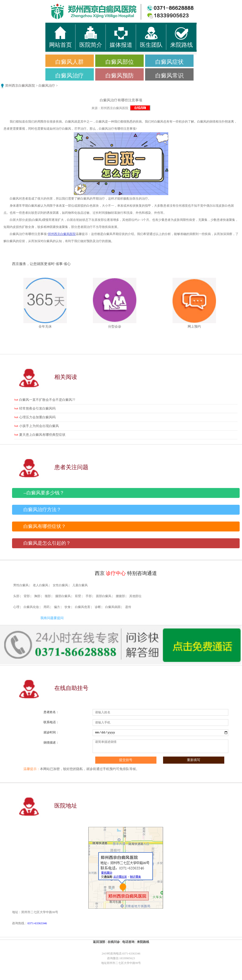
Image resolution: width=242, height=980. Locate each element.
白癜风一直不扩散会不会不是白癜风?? (47, 400)
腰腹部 (120, 596)
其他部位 (135, 596)
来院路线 (143, 942)
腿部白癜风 (63, 596)
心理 (16, 607)
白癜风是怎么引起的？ (47, 543)
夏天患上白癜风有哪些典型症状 (42, 435)
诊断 (98, 607)
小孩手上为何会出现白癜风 (39, 426)
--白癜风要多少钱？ (44, 493)
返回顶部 (99, 942)
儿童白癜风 (80, 585)
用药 (47, 607)
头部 (16, 596)
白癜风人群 (69, 62)
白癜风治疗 (69, 76)
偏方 (57, 607)
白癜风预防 (120, 76)
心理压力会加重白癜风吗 (37, 417)
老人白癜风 (41, 585)
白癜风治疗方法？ (42, 510)
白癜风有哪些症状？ (45, 526)
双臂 (78, 596)
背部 (27, 596)
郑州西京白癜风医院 (20, 86)
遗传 (128, 607)
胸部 (37, 596)
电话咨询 (128, 942)
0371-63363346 (37, 923)
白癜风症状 (169, 62)
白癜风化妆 (31, 607)
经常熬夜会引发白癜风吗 (37, 409)
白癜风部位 (120, 62)
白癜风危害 (83, 607)
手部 (89, 596)
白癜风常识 (169, 76)
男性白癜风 (21, 585)
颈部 (48, 596)
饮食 (68, 607)
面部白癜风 (104, 596)
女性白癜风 (60, 585)
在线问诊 (114, 942)
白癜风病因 (113, 607)
